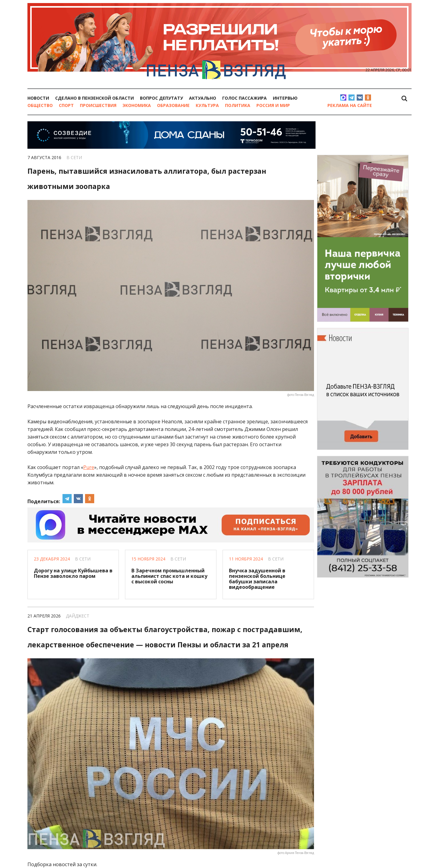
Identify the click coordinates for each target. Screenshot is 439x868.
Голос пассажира (244, 98)
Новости (38, 98)
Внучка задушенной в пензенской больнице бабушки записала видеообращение (257, 579)
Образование (173, 105)
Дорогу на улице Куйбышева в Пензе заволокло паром (73, 573)
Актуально (203, 98)
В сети (74, 157)
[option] (220, 6)
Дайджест (78, 616)
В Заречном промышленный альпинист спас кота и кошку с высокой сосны (169, 576)
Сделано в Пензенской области (95, 98)
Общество (40, 105)
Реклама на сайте (349, 105)
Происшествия (98, 105)
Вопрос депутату (161, 98)
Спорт (66, 105)
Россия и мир (273, 105)
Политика (238, 105)
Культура (207, 105)
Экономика (137, 105)
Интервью (285, 98)
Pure (89, 467)
